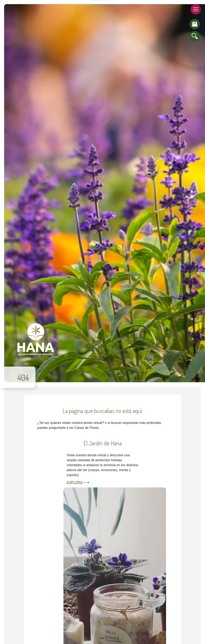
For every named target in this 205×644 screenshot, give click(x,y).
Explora (78, 482)
